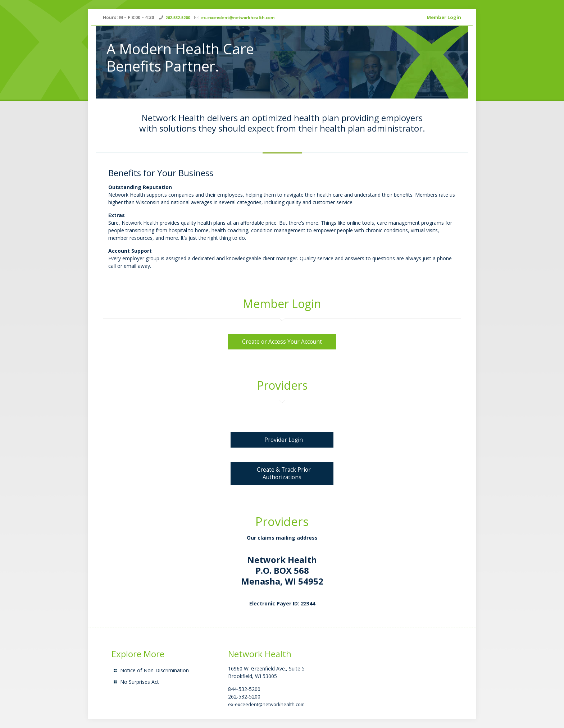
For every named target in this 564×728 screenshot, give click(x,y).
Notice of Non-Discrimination (154, 670)
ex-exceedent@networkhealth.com (238, 17)
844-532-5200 (244, 689)
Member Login (444, 17)
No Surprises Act (140, 682)
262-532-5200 (178, 17)
